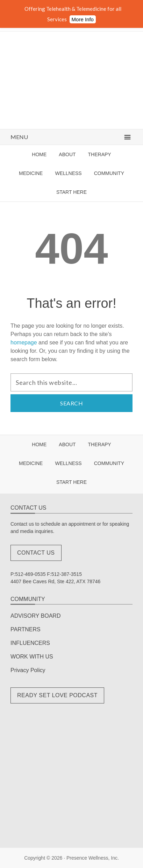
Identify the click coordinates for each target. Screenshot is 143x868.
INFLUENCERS (30, 643)
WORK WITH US (32, 657)
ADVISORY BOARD (35, 616)
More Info (83, 19)
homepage (24, 342)
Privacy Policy (28, 670)
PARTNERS (26, 629)
